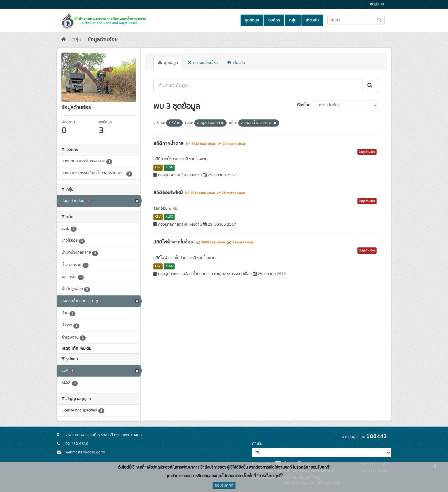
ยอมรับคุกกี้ (224, 485)
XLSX (169, 167)
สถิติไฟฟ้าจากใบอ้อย (173, 242)
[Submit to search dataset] (379, 20)
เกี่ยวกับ (312, 20)
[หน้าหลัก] (64, 40)
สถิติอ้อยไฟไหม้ (168, 193)
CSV (158, 167)
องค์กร (274, 20)
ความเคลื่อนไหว (203, 63)
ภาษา (257, 444)
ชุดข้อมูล (252, 20)
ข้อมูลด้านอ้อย (103, 40)
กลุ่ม (293, 20)
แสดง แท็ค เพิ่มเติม (76, 349)
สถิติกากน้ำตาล (169, 143)
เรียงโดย (304, 105)
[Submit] (370, 85)
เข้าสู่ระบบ (377, 4)
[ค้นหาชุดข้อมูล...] (258, 85)
